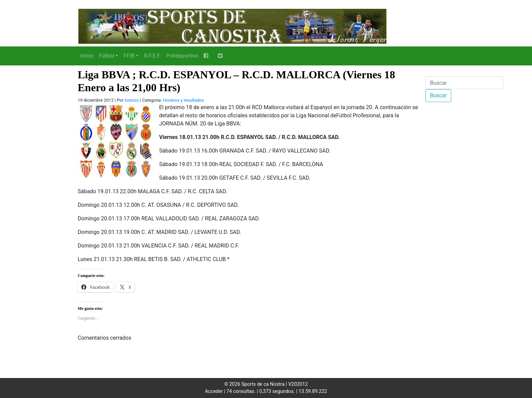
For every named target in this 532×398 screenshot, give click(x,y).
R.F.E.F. (152, 56)
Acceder (214, 391)
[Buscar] (464, 83)
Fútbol (106, 56)
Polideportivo (182, 56)
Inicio (87, 56)
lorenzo (132, 100)
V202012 (298, 384)
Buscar (438, 95)
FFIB (129, 56)
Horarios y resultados (183, 100)
